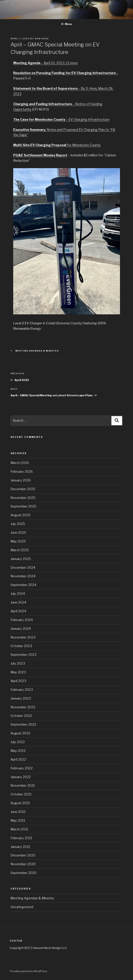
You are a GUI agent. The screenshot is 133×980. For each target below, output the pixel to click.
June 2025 (18, 533)
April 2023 (18, 681)
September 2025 (23, 506)
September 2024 (23, 585)
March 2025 (20, 550)
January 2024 (21, 629)
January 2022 (21, 777)
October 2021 (21, 794)
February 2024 (22, 620)
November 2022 (23, 707)
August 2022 (20, 733)
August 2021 (20, 803)
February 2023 (22, 690)
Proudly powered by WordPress (28, 971)
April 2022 (18, 759)
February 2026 (22, 472)
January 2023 (21, 698)
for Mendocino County (57, 145)
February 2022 (22, 768)
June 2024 (18, 602)
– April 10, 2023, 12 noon (45, 63)
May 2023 (18, 672)
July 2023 (18, 663)
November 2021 (23, 786)
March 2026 (20, 463)
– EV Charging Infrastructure (61, 120)
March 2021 (19, 829)
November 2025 (23, 498)
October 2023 (21, 646)
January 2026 (21, 480)
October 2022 (21, 716)
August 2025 (21, 515)
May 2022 (18, 751)
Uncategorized (22, 907)
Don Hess (42, 39)
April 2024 (18, 611)
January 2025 (21, 559)
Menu (66, 24)
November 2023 (23, 637)
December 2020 (23, 855)
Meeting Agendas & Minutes (37, 351)
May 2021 (18, 821)
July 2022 (18, 742)
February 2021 (21, 838)
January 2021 (20, 847)
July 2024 (18, 594)
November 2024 (23, 576)
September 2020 (23, 873)
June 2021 (18, 812)
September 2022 (23, 724)
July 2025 (18, 524)
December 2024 (23, 568)
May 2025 (18, 541)
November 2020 (23, 864)
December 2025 (23, 489)
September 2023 (23, 655)
